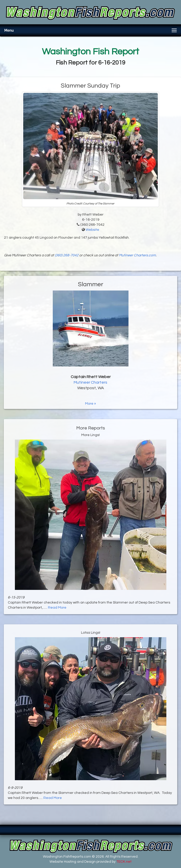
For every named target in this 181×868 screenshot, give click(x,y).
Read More (57, 608)
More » (90, 404)
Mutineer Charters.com (137, 255)
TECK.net (124, 862)
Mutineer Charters (90, 382)
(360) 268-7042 (67, 255)
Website (92, 230)
